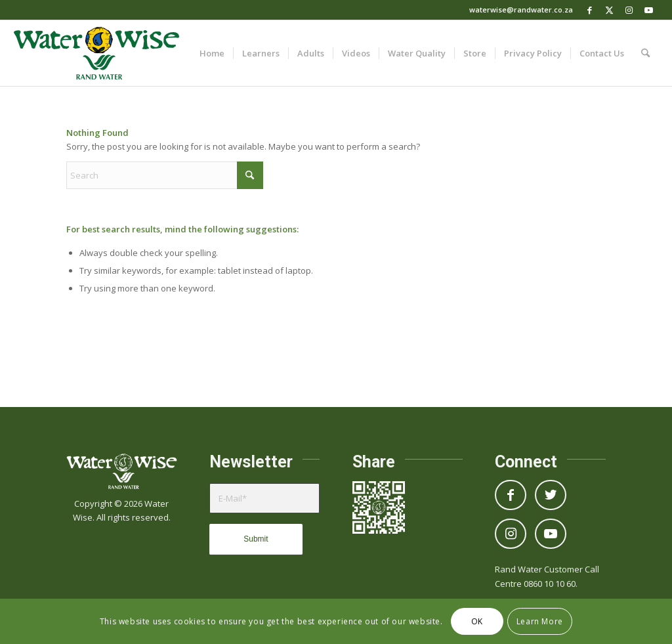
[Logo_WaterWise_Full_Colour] (96, 53)
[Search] (645, 53)
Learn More (540, 621)
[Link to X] (609, 10)
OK (477, 621)
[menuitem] (212, 53)
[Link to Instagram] (629, 10)
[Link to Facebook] (590, 10)
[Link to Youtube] (649, 10)
